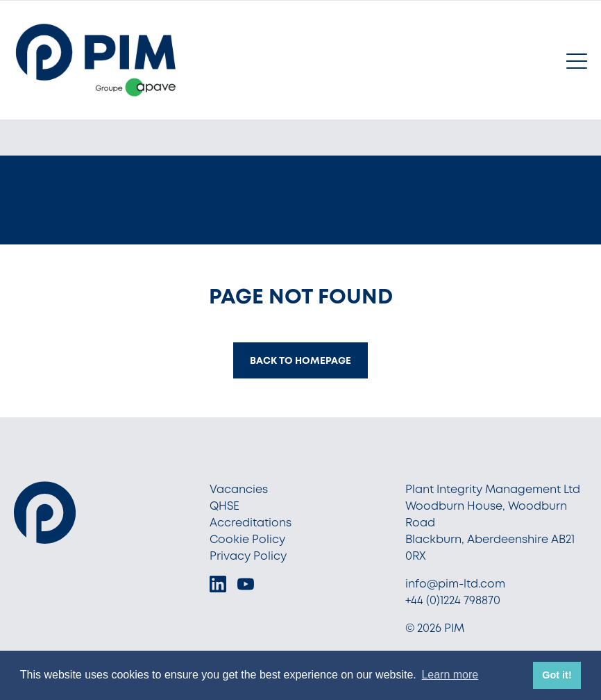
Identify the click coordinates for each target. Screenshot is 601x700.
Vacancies (239, 489)
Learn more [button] (450, 675)
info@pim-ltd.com (455, 584)
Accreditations (251, 523)
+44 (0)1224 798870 (453, 600)
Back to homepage (300, 360)
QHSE (225, 506)
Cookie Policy (247, 539)
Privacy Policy (248, 556)
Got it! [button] (557, 675)
